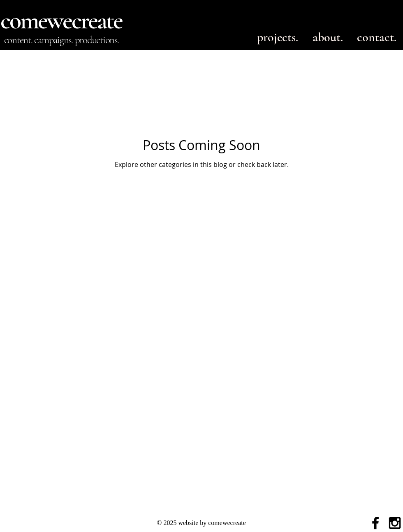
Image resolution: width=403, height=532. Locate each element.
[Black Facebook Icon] (375, 523)
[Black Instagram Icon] (395, 523)
